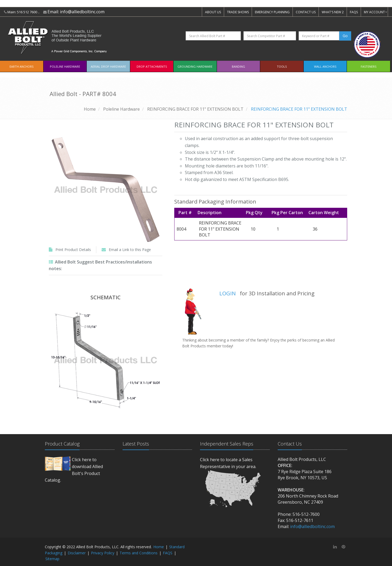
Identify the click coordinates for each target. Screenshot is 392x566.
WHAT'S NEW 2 (333, 12)
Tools (282, 66)
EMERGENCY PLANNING (272, 12)
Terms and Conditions (139, 553)
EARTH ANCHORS (21, 66)
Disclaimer (77, 553)
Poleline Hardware (65, 66)
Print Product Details (73, 250)
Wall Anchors (325, 66)
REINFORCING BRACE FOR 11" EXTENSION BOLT (195, 109)
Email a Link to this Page (130, 250)
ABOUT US (213, 12)
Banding (238, 66)
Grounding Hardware (195, 66)
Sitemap (52, 559)
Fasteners (369, 66)
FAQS (354, 12)
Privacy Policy (103, 553)
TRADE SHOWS (238, 12)
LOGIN (228, 293)
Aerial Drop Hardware (108, 66)
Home (90, 109)
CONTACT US (306, 12)
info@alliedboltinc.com (82, 12)
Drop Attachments (152, 66)
